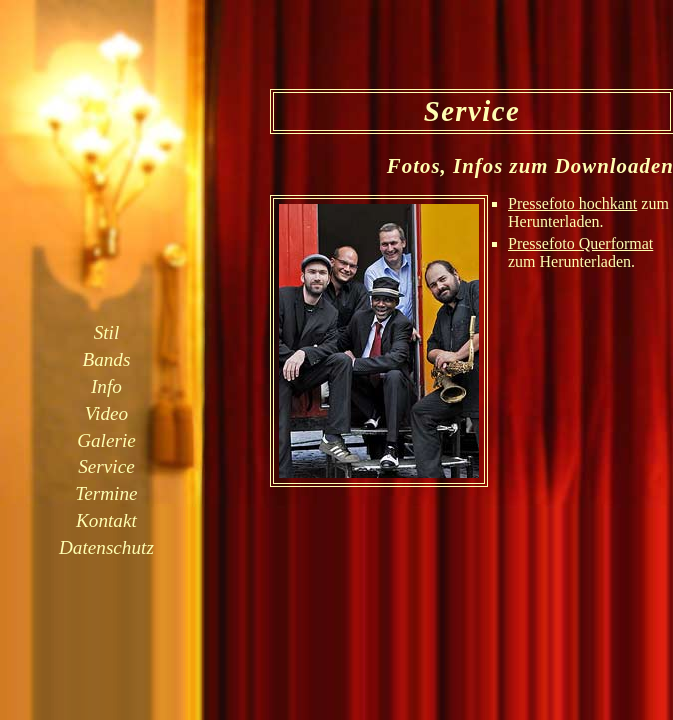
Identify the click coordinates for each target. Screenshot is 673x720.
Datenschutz (106, 547)
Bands (106, 359)
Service (106, 466)
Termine (106, 493)
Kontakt (106, 520)
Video (106, 413)
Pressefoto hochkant (572, 203)
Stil (107, 332)
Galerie (106, 440)
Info (106, 386)
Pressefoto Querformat (580, 243)
